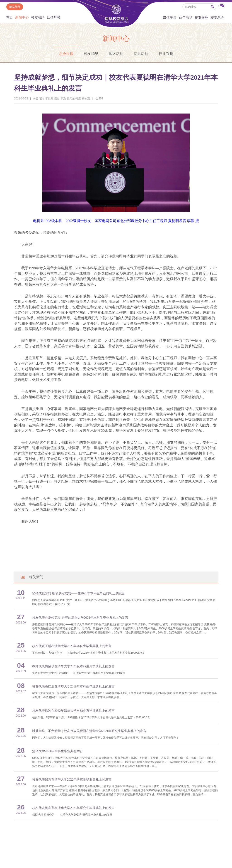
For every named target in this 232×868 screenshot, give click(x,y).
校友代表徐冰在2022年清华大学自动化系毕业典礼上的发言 (73, 711)
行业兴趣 (166, 54)
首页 (10, 17)
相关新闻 (32, 577)
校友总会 (217, 17)
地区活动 (116, 54)
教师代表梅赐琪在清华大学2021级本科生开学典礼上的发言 (73, 666)
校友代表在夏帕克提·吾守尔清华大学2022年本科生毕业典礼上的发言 (80, 618)
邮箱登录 (15, 7)
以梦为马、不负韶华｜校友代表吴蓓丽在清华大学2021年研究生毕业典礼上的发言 (89, 731)
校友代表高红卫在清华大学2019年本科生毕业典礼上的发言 (73, 686)
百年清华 (186, 17)
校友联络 (38, 17)
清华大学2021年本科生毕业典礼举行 (58, 751)
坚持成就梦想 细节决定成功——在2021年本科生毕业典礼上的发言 (79, 593)
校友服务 (201, 17)
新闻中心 (22, 17)
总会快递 (66, 54)
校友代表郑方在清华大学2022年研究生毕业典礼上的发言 (72, 780)
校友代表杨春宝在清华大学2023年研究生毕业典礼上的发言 (73, 808)
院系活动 (141, 54)
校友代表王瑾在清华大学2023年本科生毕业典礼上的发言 (72, 646)
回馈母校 (54, 17)
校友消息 (91, 54)
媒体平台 (170, 17)
